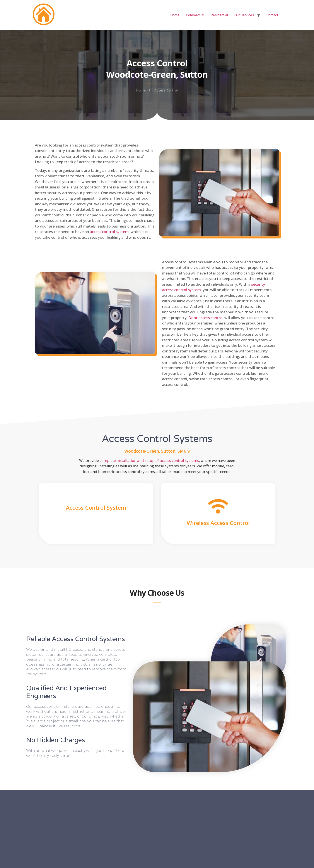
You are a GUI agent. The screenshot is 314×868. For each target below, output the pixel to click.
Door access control (206, 318)
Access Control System (96, 507)
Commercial (195, 15)
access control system (109, 232)
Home (175, 15)
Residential (219, 15)
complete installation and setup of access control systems (149, 460)
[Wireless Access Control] (218, 506)
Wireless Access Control (218, 523)
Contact (272, 15)
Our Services (244, 15)
